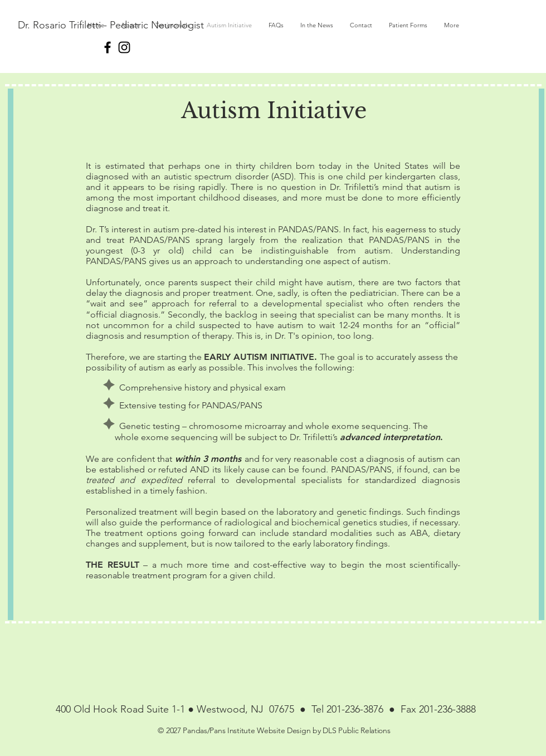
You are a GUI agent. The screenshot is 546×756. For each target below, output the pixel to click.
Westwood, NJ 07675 (244, 709)
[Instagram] (124, 47)
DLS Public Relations (356, 730)
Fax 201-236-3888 (437, 709)
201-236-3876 (358, 709)
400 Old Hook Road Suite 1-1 (122, 709)
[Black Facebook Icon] (108, 47)
